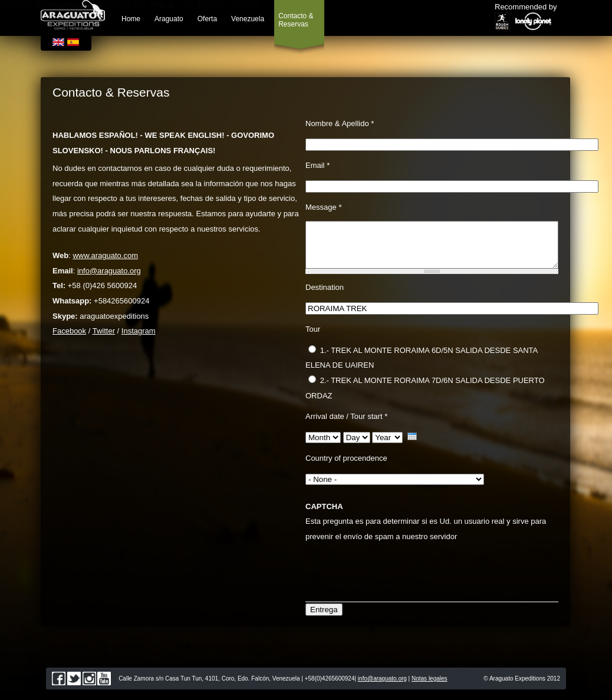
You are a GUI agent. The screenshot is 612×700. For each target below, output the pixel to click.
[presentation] (395, 576)
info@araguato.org (109, 271)
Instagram (139, 331)
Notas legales (430, 687)
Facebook (69, 331)
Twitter (104, 331)
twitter (74, 687)
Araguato (169, 19)
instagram (89, 687)
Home (131, 19)
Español (73, 42)
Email (317, 165)
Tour (313, 338)
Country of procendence (346, 467)
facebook (59, 687)
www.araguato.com (105, 255)
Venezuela (248, 19)
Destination (325, 296)
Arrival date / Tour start (346, 425)
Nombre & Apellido (340, 123)
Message (323, 207)
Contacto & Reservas (296, 20)
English (58, 42)
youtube (104, 687)
